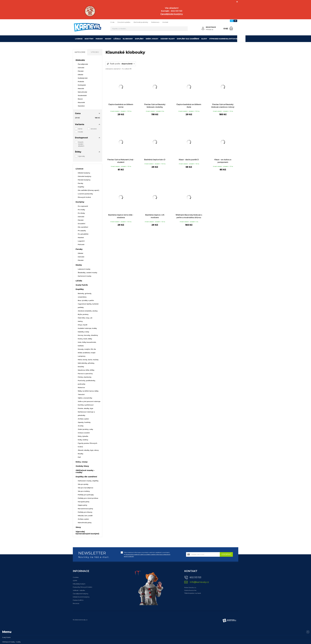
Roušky (81, 454)
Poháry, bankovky (85, 377)
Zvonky (81, 426)
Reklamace (155, 22)
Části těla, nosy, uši (85, 318)
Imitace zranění (84, 433)
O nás (112, 22)
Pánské (81, 71)
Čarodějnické (83, 64)
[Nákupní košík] (231, 28)
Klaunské (81, 102)
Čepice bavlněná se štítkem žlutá (189, 106)
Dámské (81, 68)
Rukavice (81, 387)
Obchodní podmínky (141, 22)
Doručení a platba (124, 22)
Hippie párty (83, 505)
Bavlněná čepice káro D (155, 160)
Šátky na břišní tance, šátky (88, 391)
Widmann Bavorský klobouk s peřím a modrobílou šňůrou (189, 216)
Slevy (204, 39)
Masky (108, 39)
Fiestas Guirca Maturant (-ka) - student (121, 161)
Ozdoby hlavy (168, 39)
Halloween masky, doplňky (88, 481)
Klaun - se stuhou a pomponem (223, 161)
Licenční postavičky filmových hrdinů (85, 195)
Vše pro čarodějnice (86, 488)
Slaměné (81, 106)
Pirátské (81, 82)
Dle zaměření (83, 227)
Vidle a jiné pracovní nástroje (89, 401)
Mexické (81, 88)
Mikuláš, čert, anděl (85, 516)
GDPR (75, 581)
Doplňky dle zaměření (188, 39)
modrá (80, 132)
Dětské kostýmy (84, 173)
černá (80, 129)
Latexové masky (84, 269)
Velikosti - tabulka (79, 590)
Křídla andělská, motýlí (87, 353)
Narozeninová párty (85, 509)
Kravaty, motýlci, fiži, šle (87, 349)
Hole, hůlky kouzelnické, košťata (87, 344)
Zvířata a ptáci (83, 419)
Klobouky (128, 39)
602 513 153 (195, 577)
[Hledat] (185, 29)
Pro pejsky (82, 231)
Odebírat (226, 554)
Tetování (81, 394)
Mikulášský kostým (79, 584)
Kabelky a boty (83, 332)
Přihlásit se (210, 29)
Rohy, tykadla (83, 436)
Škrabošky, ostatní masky (88, 273)
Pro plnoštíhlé (83, 234)
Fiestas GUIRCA (78, 600)
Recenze (76, 603)
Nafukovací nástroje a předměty (86, 414)
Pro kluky (81, 213)
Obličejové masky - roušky (85, 471)
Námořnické (82, 92)
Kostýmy (89, 39)
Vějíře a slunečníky (85, 398)
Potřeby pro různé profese (88, 498)
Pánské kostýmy (84, 180)
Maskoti (81, 237)
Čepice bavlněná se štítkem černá (121, 106)
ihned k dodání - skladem (81, 144)
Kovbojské (82, 85)
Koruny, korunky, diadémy (88, 335)
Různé (80, 99)
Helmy (80, 321)
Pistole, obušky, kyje (86, 408)
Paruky (99, 39)
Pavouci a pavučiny (85, 374)
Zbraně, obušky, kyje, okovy (88, 450)
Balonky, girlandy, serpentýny (85, 295)
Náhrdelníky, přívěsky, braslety (86, 365)
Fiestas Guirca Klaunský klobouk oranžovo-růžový (223, 106)
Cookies (76, 577)
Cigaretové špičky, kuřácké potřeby (88, 306)
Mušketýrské (83, 78)
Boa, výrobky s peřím (86, 300)
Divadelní (82, 224)
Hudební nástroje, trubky (87, 328)
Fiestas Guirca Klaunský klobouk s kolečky (155, 106)
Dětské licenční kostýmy (81, 597)
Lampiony (82, 356)
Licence (79, 39)
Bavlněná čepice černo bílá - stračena (121, 216)
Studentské (82, 95)
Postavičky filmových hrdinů (83, 587)
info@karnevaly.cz (199, 582)
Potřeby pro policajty (86, 495)
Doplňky (139, 39)
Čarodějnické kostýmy (81, 594)
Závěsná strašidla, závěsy (88, 311)
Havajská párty (84, 502)
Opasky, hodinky (84, 422)
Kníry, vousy (152, 39)
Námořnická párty (85, 523)
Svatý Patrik (82, 285)
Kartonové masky (85, 276)
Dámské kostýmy (85, 176)
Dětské (80, 75)
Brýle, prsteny (83, 314)
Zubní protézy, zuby (85, 429)
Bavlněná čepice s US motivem (155, 216)
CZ (232, 21)
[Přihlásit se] (203, 28)
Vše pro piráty (83, 484)
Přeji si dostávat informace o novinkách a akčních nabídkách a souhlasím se (147, 554)
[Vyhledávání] (149, 29)
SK (235, 21)
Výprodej (81, 156)
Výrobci (95, 52)
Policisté (81, 244)
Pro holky (81, 210)
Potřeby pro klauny (85, 512)
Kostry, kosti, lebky (85, 339)
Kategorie (80, 52)
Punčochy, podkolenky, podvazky (87, 382)
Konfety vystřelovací (86, 405)
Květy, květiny (83, 440)
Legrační (81, 241)
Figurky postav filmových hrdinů (88, 445)
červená (94, 129)
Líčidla (117, 39)
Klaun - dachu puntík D (189, 160)
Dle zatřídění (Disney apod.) (88, 190)
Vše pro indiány (84, 491)
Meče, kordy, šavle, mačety (88, 360)
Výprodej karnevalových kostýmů (227, 39)
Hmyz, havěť (83, 325)
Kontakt (165, 22)
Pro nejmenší (83, 206)
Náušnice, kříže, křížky (86, 370)
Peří (79, 457)
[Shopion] (229, 620)
